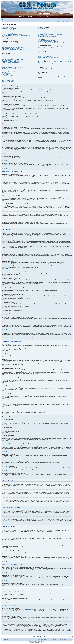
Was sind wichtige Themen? (7, 79)
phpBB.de (4, 612)
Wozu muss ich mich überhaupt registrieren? (10, 30)
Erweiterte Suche (48, 15)
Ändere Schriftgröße (71, 19)
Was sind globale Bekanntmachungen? (9, 77)
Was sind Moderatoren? (42, 30)
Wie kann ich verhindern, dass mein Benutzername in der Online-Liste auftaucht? (17, 32)
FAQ (60, 21)
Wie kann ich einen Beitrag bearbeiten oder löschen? (12, 56)
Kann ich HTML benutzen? (7, 73)
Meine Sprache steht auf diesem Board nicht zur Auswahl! (13, 46)
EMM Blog (41, 16)
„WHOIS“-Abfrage (22, 626)
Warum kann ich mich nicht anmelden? (9, 29)
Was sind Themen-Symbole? (7, 81)
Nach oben (5, 94)
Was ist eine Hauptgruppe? (43, 35)
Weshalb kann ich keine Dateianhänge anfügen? (11, 63)
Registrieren (64, 21)
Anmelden (70, 21)
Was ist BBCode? (5, 72)
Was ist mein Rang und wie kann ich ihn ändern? (11, 48)
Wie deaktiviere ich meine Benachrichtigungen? (46, 65)
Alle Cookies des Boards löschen (48, 639)
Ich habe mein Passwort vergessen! (9, 33)
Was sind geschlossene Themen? (8, 80)
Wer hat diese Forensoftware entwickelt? (45, 74)
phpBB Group (31, 610)
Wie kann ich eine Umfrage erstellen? (9, 58)
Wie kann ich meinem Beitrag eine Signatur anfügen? (12, 57)
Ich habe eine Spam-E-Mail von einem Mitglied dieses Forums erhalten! (51, 43)
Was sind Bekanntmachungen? (8, 78)
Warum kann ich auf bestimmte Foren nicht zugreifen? (12, 62)
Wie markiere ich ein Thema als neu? (9, 68)
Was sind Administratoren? (42, 29)
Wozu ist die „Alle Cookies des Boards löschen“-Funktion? (13, 39)
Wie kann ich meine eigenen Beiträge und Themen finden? (48, 57)
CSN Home (29, 16)
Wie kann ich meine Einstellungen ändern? (10, 43)
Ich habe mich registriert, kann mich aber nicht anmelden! (13, 34)
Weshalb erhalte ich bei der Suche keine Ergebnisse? (47, 54)
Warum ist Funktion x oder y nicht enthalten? (46, 75)
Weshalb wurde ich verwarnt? (8, 64)
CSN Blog (35, 16)
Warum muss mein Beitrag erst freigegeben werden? (12, 67)
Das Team (39, 639)
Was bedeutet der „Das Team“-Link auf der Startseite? (47, 37)
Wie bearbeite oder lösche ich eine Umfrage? (10, 60)
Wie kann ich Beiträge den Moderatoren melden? (11, 65)
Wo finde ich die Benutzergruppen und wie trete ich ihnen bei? (49, 32)
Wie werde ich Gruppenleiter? (43, 33)
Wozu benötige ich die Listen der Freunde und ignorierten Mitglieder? (50, 47)
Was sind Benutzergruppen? (43, 31)
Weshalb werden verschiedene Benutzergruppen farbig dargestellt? (50, 34)
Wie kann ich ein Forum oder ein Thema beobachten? (47, 64)
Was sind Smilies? (6, 75)
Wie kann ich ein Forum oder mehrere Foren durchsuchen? (48, 53)
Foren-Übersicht (7, 19)
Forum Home (22, 16)
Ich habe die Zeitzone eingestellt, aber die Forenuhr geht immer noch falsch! (16, 45)
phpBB (33, 642)
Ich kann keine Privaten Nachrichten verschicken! (47, 40)
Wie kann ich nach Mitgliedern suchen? (45, 56)
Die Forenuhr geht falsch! (7, 44)
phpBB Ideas (60, 618)
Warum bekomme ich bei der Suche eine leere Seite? (47, 55)
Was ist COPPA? (5, 37)
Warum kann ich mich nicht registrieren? (10, 38)
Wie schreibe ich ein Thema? (8, 55)
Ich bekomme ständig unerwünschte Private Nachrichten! (48, 42)
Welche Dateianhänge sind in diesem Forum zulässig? (48, 69)
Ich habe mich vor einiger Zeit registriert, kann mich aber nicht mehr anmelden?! (17, 35)
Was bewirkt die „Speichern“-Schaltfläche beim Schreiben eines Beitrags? (16, 66)
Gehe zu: (35, 636)
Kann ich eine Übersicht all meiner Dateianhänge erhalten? (48, 70)
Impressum (48, 16)
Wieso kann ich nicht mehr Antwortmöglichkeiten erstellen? (13, 59)
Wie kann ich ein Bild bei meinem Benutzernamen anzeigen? (13, 47)
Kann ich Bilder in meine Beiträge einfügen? (10, 76)
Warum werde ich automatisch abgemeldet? (10, 31)
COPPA (67, 129)
